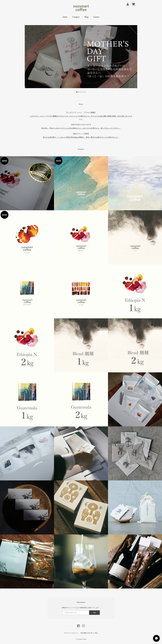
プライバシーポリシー (71, 633)
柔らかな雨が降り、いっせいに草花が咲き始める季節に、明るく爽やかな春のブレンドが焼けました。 (81, 137)
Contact (96, 17)
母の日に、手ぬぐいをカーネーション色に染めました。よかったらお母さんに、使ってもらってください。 (81, 128)
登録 (94, 613)
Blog (87, 17)
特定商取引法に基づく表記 (89, 633)
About (65, 17)
